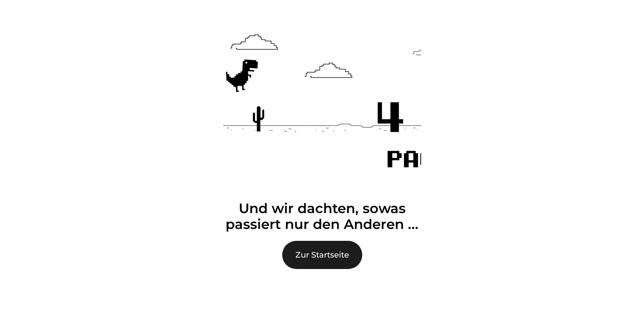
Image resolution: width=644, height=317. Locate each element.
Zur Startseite (322, 255)
